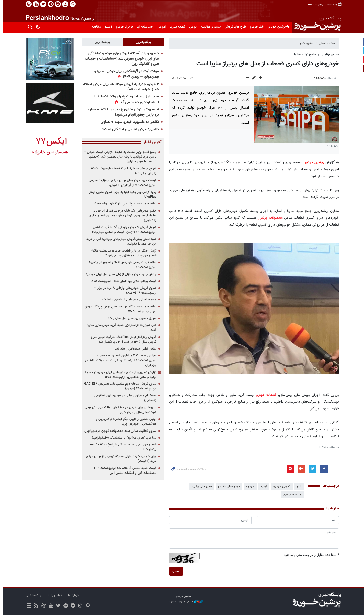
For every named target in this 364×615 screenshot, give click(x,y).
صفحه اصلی (325, 43)
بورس (191, 27)
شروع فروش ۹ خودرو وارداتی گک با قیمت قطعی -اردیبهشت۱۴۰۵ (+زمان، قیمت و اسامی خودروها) (123, 230)
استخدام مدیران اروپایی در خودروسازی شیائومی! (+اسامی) (123, 398)
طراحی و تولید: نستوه (185, 602)
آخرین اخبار (151, 142)
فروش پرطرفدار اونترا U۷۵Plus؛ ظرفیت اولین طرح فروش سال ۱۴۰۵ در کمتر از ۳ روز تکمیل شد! (122, 340)
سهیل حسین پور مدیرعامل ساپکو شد (131, 318)
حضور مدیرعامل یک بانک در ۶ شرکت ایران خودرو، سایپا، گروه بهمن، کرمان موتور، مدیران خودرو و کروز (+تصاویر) (121, 216)
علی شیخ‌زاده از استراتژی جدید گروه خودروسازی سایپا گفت (120, 328)
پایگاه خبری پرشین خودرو (316, 24)
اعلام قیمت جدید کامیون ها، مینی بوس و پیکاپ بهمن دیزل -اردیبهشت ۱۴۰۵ (119, 309)
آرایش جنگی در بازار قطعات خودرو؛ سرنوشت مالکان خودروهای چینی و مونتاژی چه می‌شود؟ (122, 253)
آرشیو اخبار (305, 43)
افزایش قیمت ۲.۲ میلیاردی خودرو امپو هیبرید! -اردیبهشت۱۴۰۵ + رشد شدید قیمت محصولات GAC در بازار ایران (119, 360)
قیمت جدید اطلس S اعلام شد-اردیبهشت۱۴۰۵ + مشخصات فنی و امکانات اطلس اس (123, 471)
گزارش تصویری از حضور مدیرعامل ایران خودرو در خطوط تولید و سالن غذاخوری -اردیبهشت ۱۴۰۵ (119, 375)
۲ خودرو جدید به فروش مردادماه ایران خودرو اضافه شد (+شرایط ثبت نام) (120, 87)
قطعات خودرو (265, 395)
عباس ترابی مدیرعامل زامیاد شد (134, 349)
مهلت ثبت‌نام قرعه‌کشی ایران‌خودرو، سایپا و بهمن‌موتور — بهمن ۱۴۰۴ (125, 74)
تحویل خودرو (280, 486)
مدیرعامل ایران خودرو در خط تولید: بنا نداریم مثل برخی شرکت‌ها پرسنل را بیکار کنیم (119, 410)
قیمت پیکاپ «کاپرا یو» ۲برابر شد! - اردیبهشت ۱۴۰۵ (122, 281)
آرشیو (107, 27)
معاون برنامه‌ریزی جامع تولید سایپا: (315, 55)
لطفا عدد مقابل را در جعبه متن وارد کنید (310, 555)
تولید (262, 486)
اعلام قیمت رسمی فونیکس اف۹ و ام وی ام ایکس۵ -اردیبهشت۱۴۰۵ (121, 265)
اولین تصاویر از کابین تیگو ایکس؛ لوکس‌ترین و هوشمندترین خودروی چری (125, 422)
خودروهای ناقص (227, 486)
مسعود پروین (291, 495)
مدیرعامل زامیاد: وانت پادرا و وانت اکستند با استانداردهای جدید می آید (125, 99)
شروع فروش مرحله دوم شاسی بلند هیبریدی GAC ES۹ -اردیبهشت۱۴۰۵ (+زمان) (119, 386)
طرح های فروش (234, 27)
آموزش (160, 27)
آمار (297, 486)
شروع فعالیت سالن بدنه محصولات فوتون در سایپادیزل (119, 431)
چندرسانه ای (143, 27)
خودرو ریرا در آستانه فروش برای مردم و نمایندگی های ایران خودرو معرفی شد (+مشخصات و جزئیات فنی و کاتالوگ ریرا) (120, 59)
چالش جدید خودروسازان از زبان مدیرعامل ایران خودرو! (120, 274)
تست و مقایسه (209, 27)
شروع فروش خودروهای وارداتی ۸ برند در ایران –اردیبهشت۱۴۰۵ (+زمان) (123, 290)
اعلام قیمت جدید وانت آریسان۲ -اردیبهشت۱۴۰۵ (123, 204)
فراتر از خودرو (123, 27)
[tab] (142, 42)
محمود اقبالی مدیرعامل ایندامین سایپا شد (128, 300)
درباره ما (72, 595)
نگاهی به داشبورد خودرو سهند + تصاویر (128, 122)
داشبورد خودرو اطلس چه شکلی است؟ (129, 129)
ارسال (175, 571)
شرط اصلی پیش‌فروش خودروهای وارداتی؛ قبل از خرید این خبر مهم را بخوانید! (120, 242)
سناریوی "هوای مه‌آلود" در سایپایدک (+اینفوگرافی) (123, 438)
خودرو (249, 486)
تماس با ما (53, 595)
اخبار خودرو (256, 27)
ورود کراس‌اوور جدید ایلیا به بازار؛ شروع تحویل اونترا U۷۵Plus (121, 194)
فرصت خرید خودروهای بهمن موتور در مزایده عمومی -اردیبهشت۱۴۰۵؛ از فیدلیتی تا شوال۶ (121, 183)
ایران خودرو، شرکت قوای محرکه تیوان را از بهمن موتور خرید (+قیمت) (120, 459)
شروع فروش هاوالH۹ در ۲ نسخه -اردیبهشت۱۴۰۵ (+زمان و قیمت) (122, 171)
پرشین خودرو (278, 27)
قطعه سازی (176, 27)
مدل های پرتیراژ (200, 486)
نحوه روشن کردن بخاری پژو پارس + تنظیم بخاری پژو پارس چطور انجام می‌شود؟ (121, 112)
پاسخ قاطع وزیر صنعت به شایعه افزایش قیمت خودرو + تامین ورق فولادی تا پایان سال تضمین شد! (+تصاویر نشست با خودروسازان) (119, 157)
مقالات (95, 27)
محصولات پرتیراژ (269, 218)
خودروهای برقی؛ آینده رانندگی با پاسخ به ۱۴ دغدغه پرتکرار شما (122, 447)
